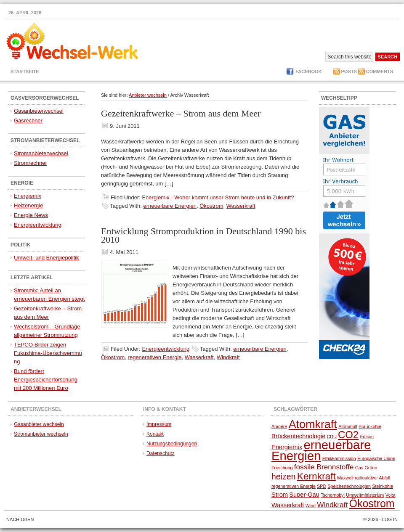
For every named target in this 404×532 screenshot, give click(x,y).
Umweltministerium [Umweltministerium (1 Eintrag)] (365, 495)
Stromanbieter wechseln (41, 434)
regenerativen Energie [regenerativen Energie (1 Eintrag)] (294, 486)
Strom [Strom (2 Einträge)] (280, 495)
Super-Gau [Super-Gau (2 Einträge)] (304, 495)
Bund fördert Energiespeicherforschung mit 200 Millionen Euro (46, 380)
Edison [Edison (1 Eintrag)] (367, 437)
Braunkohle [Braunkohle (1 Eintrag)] (370, 426)
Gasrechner (28, 120)
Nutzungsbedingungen (172, 444)
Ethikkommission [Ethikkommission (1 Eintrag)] (339, 458)
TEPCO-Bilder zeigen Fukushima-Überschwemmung (48, 353)
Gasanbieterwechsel (39, 111)
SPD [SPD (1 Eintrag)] (322, 486)
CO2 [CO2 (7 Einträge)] (348, 435)
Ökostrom (211, 206)
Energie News (31, 215)
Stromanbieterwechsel (41, 153)
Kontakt (155, 434)
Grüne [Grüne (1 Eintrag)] (371, 468)
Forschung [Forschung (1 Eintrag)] (282, 468)
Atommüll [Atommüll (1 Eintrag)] (348, 426)
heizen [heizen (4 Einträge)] (283, 476)
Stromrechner (31, 163)
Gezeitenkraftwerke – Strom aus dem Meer (181, 113)
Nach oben (20, 519)
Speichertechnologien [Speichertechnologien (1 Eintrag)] (349, 486)
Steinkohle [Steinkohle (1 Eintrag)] (383, 486)
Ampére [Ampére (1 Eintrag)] (279, 426)
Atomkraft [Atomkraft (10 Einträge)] (313, 424)
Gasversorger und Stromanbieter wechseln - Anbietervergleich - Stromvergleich (69, 46)
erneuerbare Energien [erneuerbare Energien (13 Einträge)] (321, 450)
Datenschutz (161, 453)
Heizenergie (28, 205)
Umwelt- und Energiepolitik (47, 258)
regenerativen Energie (155, 357)
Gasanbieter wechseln (39, 424)
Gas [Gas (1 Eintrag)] (359, 468)
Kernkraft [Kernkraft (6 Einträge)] (316, 476)
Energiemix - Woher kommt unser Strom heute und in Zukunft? (218, 197)
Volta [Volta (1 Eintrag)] (391, 495)
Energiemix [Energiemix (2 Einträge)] (287, 447)
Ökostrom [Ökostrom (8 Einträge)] (372, 503)
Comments (380, 71)
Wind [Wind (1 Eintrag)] (311, 506)
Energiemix (28, 196)
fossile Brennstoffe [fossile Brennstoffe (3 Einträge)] (324, 467)
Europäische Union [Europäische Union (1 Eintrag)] (376, 458)
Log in (390, 519)
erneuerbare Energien (170, 206)
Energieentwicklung (166, 349)
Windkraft (228, 357)
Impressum (159, 424)
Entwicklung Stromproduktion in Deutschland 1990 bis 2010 (203, 235)
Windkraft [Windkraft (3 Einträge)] (332, 505)
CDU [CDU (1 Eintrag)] (332, 437)
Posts (349, 71)
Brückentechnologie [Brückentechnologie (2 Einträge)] (298, 436)
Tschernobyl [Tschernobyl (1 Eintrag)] (333, 495)
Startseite (25, 71)
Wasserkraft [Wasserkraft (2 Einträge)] (288, 505)
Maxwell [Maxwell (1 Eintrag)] (345, 478)
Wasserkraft (241, 206)
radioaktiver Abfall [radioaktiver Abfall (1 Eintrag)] (372, 478)
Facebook (308, 71)
